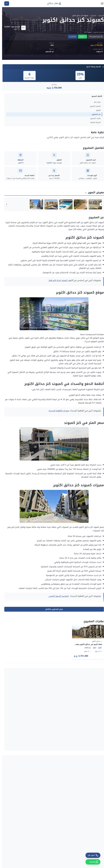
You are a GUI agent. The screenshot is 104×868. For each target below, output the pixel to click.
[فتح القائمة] (100, 4)
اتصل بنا (70, 37)
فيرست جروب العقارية (52, 163)
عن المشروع (94, 114)
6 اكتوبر (19, 163)
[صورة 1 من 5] (92, 205)
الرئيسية (99, 16)
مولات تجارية (42, 834)
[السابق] (99, 205)
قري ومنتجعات (42, 839)
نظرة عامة (95, 102)
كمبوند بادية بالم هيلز (56, 282)
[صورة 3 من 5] (60, 205)
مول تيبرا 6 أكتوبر (93, 793)
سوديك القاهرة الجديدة (57, 412)
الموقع (96, 110)
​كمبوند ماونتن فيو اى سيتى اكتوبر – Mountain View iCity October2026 (18, 755)
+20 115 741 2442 (87, 831)
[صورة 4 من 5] (44, 205)
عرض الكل (7, 725)
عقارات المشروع (93, 118)
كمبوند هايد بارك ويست (90, 755)
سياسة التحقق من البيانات (37, 851)
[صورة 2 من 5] (76, 205)
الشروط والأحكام (40, 866)
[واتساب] (91, 862)
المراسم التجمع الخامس (56, 597)
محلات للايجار (68, 858)
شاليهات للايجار (67, 862)
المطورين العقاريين (40, 824)
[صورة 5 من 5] (28, 205)
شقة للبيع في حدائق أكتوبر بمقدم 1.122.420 (82, 645)
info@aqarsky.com (88, 834)
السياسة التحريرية (40, 856)
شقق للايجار (68, 854)
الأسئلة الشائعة (93, 122)
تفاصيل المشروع (93, 106)
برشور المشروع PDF (94, 37)
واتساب (80, 37)
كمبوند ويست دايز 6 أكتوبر (55, 755)
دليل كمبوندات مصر (40, 829)
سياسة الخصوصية (40, 861)
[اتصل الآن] (91, 855)
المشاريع (91, 16)
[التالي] (5, 205)
